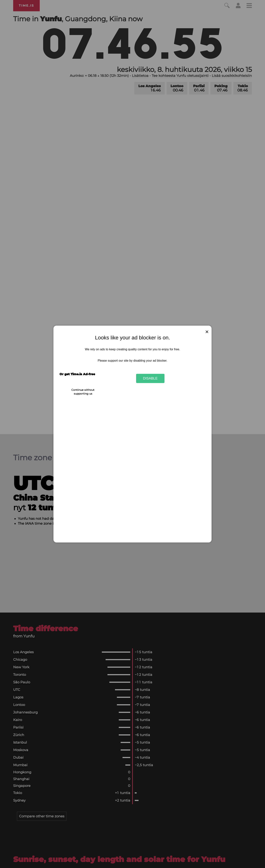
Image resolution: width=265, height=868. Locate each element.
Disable (150, 378)
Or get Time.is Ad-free (77, 374)
